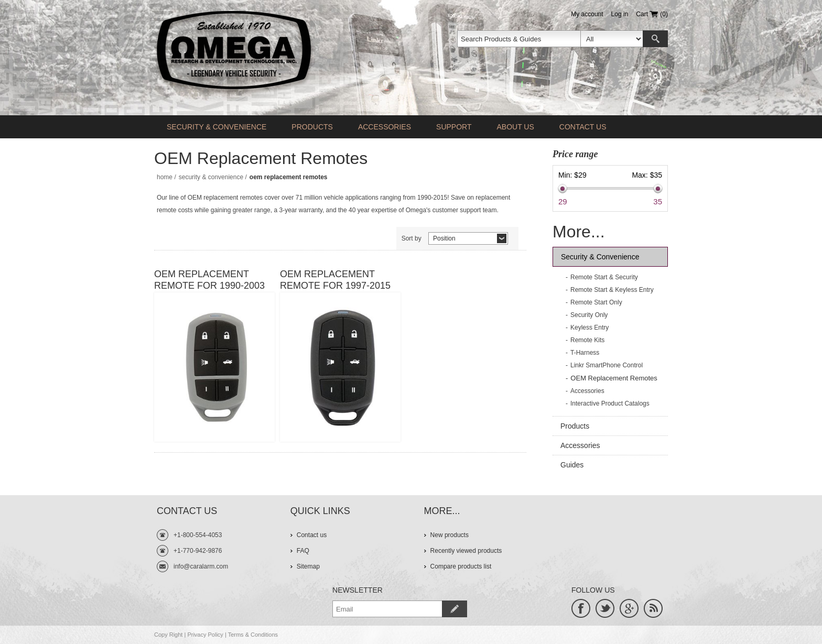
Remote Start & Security (604, 277)
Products (312, 127)
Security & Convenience (217, 127)
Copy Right (168, 635)
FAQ (303, 551)
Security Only (589, 315)
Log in (620, 14)
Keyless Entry (590, 328)
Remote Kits (587, 340)
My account (587, 14)
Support (454, 127)
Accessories (385, 127)
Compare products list (461, 566)
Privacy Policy (205, 635)
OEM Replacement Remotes (614, 378)
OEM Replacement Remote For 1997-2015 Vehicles (335, 280)
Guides (572, 465)
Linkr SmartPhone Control (607, 365)
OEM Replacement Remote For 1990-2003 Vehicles (209, 280)
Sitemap (308, 566)
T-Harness (585, 353)
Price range (575, 154)
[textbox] (519, 39)
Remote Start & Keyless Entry (612, 290)
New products (450, 535)
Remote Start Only (596, 302)
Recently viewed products (466, 551)
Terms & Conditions (253, 635)
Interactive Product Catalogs (610, 403)
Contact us (583, 127)
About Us (515, 127)
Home (165, 177)
